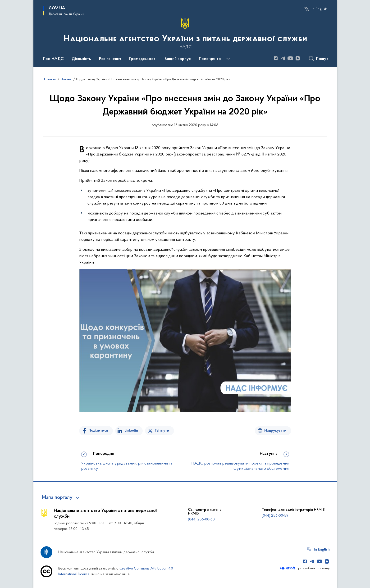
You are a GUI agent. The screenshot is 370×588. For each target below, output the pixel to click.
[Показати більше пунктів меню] (228, 59)
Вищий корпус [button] (178, 59)
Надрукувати (275, 431)
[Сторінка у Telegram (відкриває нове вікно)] (283, 58)
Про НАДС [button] (53, 59)
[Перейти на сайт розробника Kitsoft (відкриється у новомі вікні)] (288, 568)
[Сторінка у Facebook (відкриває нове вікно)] (276, 58)
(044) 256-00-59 (275, 516)
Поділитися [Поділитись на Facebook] (98, 431)
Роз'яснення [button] (110, 59)
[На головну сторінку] (185, 33)
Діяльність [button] (81, 59)
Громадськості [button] (143, 59)
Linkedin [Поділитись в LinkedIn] (131, 431)
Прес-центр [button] (210, 59)
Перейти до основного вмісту (3, 3)
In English (319, 9)
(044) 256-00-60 (201, 520)
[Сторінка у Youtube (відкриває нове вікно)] (290, 58)
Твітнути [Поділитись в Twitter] (162, 431)
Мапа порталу (57, 498)
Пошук (322, 59)
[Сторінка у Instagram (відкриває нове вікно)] (298, 58)
